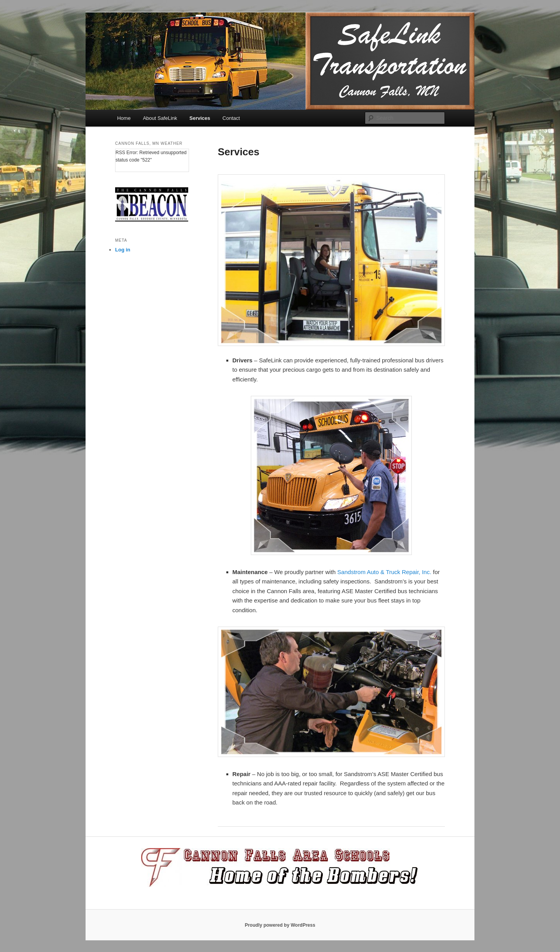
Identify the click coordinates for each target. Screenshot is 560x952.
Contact (231, 118)
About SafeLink (160, 118)
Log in (123, 250)
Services (200, 118)
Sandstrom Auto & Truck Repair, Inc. (384, 572)
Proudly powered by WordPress (280, 925)
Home (124, 118)
